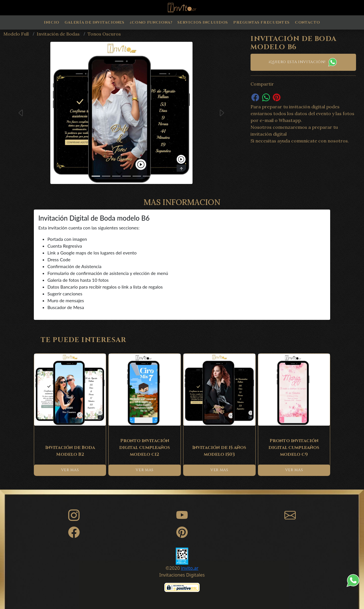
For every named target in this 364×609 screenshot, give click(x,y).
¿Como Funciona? (151, 22)
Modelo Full (16, 34)
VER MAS (70, 470)
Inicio (52, 22)
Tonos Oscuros (104, 34)
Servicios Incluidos (203, 22)
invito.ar (190, 568)
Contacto (308, 22)
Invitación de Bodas (58, 34)
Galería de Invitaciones (95, 22)
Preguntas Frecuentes (261, 22)
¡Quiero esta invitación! (303, 62)
